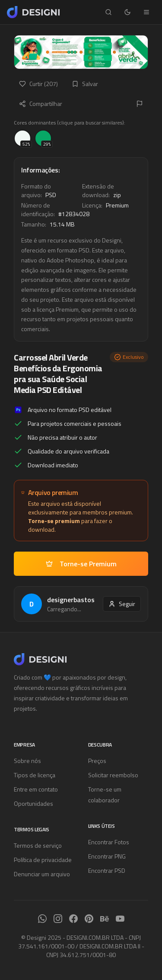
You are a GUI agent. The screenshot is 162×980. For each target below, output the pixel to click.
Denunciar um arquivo (42, 874)
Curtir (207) (38, 84)
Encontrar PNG (107, 856)
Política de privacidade (43, 860)
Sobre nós (27, 761)
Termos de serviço (38, 845)
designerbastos (71, 600)
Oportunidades (33, 803)
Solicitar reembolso (113, 775)
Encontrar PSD (107, 870)
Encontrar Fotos (109, 842)
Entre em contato (36, 789)
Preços (97, 761)
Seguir (122, 604)
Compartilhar (41, 104)
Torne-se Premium (81, 564)
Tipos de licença (35, 775)
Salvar (85, 84)
